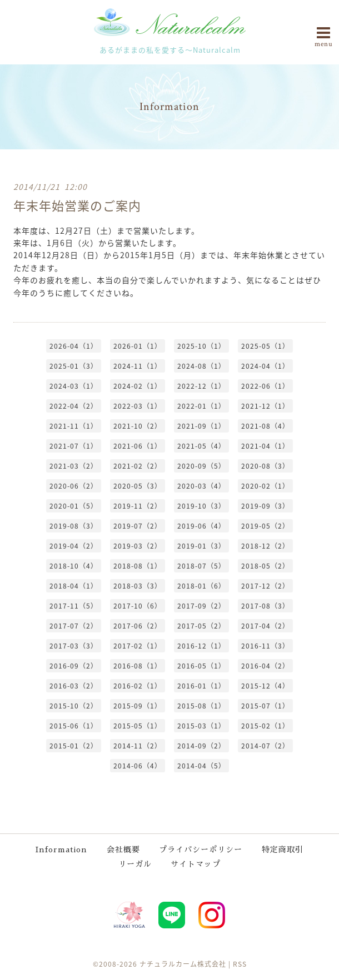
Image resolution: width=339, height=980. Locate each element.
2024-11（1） (138, 365)
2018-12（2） (265, 545)
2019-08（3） (74, 525)
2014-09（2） (201, 745)
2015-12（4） (265, 685)
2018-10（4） (74, 565)
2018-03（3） (138, 585)
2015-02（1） (265, 725)
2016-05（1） (201, 665)
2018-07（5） (201, 565)
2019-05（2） (265, 525)
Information (61, 849)
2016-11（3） (265, 645)
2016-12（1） (201, 645)
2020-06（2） (74, 485)
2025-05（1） (265, 345)
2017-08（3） (265, 605)
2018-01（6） (201, 585)
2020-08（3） (265, 465)
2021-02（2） (138, 465)
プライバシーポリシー (201, 849)
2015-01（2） (74, 745)
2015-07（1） (265, 705)
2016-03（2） (74, 685)
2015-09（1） (138, 705)
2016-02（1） (138, 685)
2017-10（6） (138, 605)
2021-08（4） (265, 425)
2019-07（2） (138, 525)
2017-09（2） (201, 605)
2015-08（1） (201, 705)
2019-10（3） (201, 505)
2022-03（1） (138, 405)
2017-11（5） (74, 605)
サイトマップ (196, 863)
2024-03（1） (74, 385)
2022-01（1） (201, 405)
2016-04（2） (265, 665)
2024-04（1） (265, 365)
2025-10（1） (201, 345)
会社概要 (123, 849)
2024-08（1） (201, 365)
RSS (240, 963)
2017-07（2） (74, 625)
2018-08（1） (138, 565)
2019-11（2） (138, 505)
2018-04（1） (74, 585)
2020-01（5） (74, 505)
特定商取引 (283, 849)
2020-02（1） (265, 485)
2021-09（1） (201, 425)
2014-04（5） (201, 765)
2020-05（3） (138, 485)
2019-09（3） (265, 505)
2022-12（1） (201, 385)
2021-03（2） (74, 465)
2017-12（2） (265, 585)
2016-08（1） (138, 665)
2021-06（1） (138, 445)
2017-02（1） (138, 645)
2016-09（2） (74, 665)
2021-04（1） (265, 445)
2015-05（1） (138, 725)
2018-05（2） (265, 565)
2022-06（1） (265, 385)
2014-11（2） (138, 745)
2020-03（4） (201, 485)
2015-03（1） (201, 725)
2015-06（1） (74, 725)
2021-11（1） (74, 425)
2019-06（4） (201, 525)
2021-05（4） (201, 445)
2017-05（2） (201, 625)
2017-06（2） (138, 625)
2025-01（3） (74, 365)
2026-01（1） (138, 345)
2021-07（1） (74, 445)
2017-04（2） (265, 625)
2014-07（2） (265, 745)
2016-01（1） (201, 685)
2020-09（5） (201, 465)
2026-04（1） (74, 345)
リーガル (135, 863)
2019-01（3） (201, 545)
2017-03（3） (74, 645)
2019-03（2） (138, 545)
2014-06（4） (138, 765)
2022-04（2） (74, 405)
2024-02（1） (138, 385)
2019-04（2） (74, 545)
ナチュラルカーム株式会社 (183, 963)
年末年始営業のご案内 (77, 205)
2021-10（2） (138, 425)
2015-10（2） (74, 705)
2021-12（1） (265, 405)
